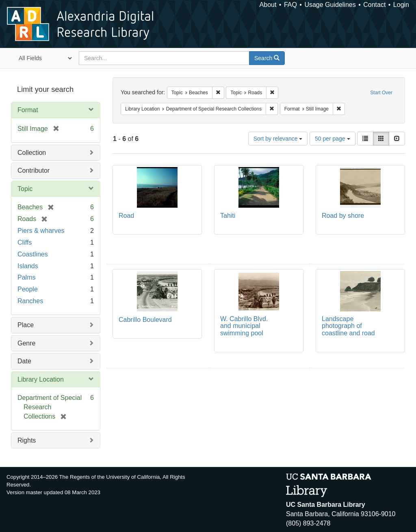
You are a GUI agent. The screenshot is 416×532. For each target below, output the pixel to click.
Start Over (381, 93)
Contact (374, 5)
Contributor (34, 170)
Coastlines (33, 254)
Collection (32, 153)
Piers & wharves (41, 231)
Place (26, 325)
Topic (25, 189)
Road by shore (343, 216)
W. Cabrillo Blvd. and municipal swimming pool (244, 326)
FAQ (290, 5)
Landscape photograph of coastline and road (348, 326)
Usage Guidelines (330, 5)
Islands (28, 266)
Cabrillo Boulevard (145, 320)
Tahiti (228, 216)
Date (24, 361)
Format (28, 110)
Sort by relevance (278, 139)
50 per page (333, 139)
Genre (26, 343)
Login (401, 5)
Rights (27, 440)
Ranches (30, 301)
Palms (26, 277)
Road (126, 216)
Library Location (41, 379)
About (268, 5)
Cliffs (25, 242)
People (28, 289)
